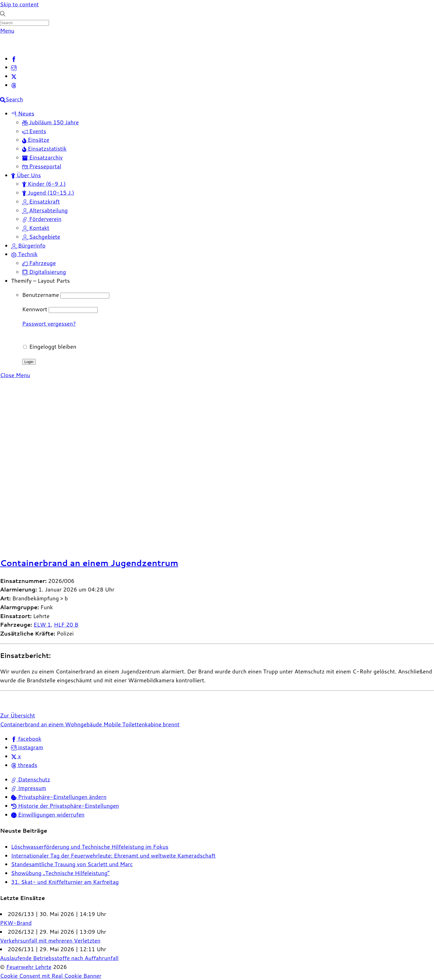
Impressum (29, 788)
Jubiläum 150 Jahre (51, 122)
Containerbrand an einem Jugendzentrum (89, 563)
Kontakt (36, 228)
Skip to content (19, 4)
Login (29, 362)
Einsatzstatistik (44, 148)
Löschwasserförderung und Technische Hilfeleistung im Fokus (90, 847)
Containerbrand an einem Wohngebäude (51, 724)
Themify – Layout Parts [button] (40, 281)
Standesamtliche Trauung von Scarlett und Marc (72, 864)
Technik (24, 254)
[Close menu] (15, 375)
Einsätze (36, 140)
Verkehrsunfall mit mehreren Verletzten (50, 940)
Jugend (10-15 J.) (48, 192)
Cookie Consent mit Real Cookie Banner (51, 976)
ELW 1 (42, 624)
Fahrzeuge (39, 263)
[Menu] (7, 30)
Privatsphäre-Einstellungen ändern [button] (59, 797)
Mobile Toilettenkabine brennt (141, 724)
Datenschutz (31, 779)
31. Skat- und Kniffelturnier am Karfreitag (65, 882)
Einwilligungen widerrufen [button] (48, 814)
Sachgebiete (41, 236)
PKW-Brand (16, 923)
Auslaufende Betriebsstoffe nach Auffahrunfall (59, 958)
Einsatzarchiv (42, 157)
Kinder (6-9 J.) (44, 184)
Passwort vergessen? (49, 323)
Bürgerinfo (28, 245)
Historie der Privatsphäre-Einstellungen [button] (65, 806)
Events (34, 131)
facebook (26, 739)
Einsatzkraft (41, 201)
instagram (27, 747)
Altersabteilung (45, 210)
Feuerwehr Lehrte (29, 967)
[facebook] (14, 58)
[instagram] (14, 67)
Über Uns (26, 175)
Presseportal (42, 166)
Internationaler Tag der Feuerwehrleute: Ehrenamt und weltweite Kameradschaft (113, 855)
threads (24, 765)
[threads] (14, 85)
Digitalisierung (44, 272)
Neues (23, 113)
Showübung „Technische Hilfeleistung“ (60, 873)
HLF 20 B (66, 624)
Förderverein (42, 219)
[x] (14, 76)
